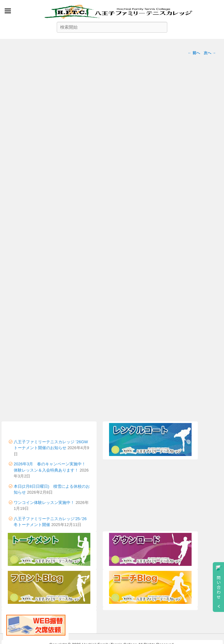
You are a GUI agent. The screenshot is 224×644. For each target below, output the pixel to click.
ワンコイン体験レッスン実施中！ (44, 503)
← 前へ (194, 53)
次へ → (210, 53)
